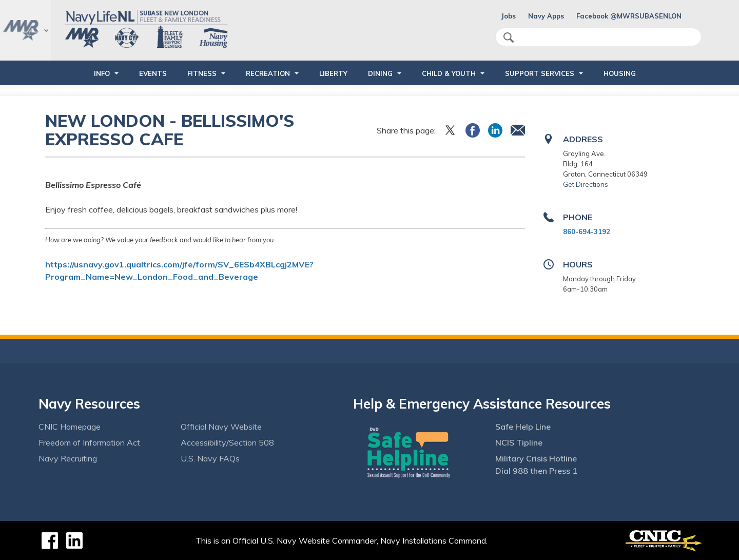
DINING (380, 73)
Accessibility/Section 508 (227, 442)
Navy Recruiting (68, 458)
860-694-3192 (587, 231)
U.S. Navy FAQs (210, 458)
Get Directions (586, 184)
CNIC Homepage (70, 427)
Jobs (509, 16)
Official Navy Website (221, 427)
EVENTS (153, 73)
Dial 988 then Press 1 (536, 471)
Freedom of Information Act (89, 442)
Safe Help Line (523, 427)
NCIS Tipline (519, 442)
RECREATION (268, 73)
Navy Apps (546, 16)
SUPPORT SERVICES (540, 73)
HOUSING (620, 73)
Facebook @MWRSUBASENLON (629, 16)
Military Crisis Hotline (536, 458)
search (509, 37)
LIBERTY (333, 73)
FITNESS (202, 73)
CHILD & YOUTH (449, 73)
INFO (102, 73)
